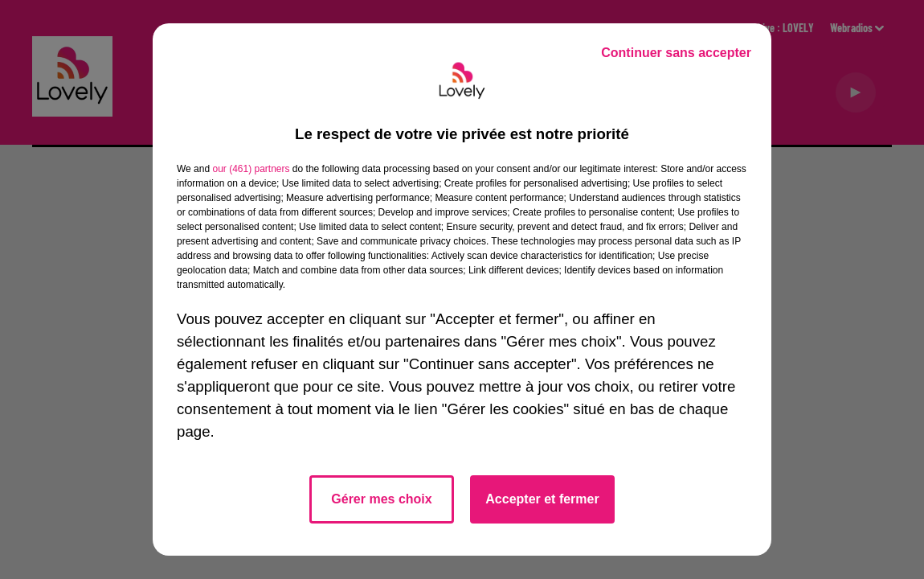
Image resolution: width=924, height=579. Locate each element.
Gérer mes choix (381, 499)
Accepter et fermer (542, 499)
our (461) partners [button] (251, 169)
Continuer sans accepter (676, 53)
